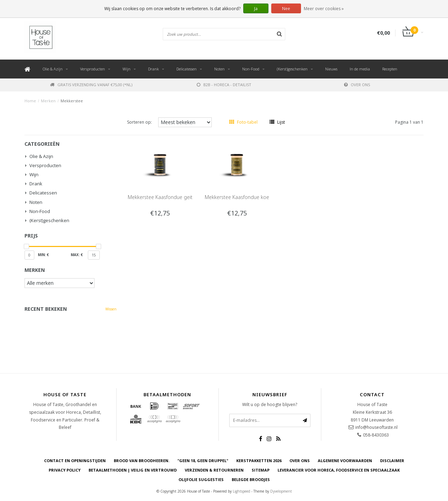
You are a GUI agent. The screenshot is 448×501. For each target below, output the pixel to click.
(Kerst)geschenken (292, 69)
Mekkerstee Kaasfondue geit (160, 197)
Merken (48, 101)
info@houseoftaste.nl (376, 427)
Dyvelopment (281, 491)
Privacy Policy (65, 470)
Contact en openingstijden (75, 461)
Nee (286, 9)
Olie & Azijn (53, 69)
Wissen (111, 309)
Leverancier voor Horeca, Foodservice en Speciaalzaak (339, 470)
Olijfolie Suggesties (201, 479)
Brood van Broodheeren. (142, 461)
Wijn (127, 69)
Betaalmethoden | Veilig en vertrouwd (133, 470)
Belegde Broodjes (251, 479)
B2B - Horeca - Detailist (224, 85)
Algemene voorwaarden (345, 461)
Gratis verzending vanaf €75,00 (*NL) (91, 85)
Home (30, 101)
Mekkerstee (72, 101)
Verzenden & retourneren (214, 470)
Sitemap (261, 470)
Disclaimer (392, 461)
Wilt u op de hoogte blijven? (270, 404)
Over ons (357, 85)
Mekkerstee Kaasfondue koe (237, 197)
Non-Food (251, 69)
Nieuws (331, 69)
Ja (256, 9)
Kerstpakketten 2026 (259, 461)
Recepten (390, 69)
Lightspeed (241, 491)
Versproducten (93, 69)
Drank (153, 69)
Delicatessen (187, 69)
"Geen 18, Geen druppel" (203, 461)
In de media (360, 69)
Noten (219, 69)
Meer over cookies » (324, 9)
